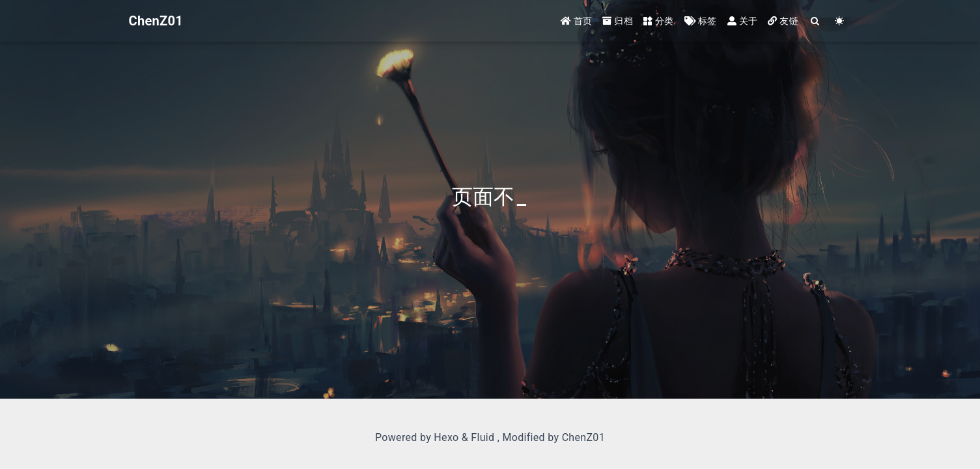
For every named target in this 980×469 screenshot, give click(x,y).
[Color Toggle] (840, 21)
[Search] (816, 21)
